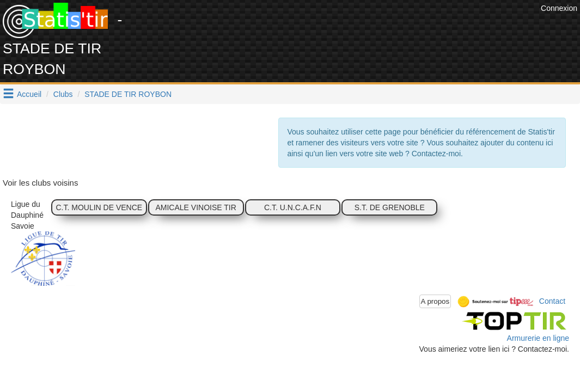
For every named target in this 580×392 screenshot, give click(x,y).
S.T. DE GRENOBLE (390, 207)
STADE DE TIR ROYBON (128, 94)
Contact (552, 301)
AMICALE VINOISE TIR (196, 207)
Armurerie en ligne (538, 338)
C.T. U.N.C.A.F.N (293, 207)
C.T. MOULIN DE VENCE (99, 207)
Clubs (63, 94)
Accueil (29, 94)
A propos (435, 301)
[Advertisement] (340, 27)
